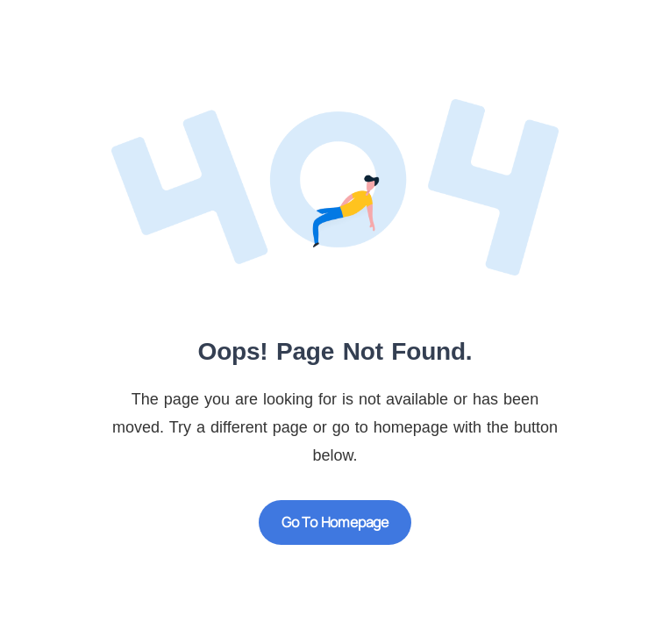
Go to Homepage (335, 522)
